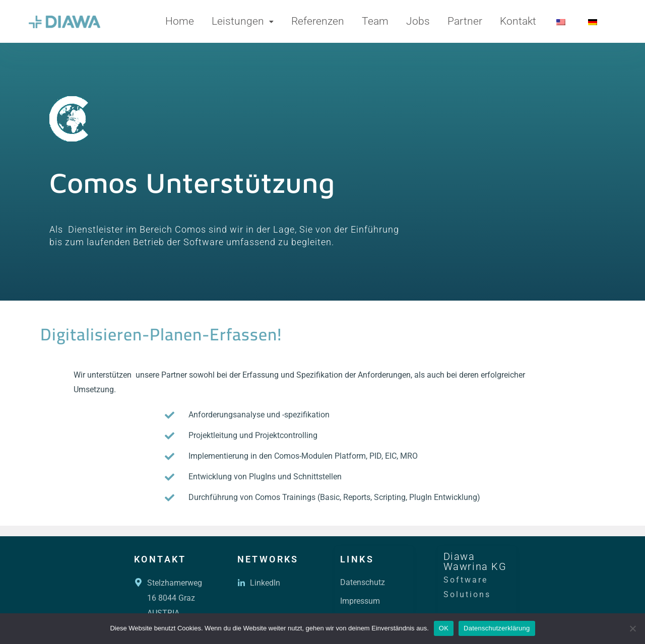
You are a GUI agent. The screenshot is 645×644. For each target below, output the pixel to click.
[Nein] (632, 628)
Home (180, 21)
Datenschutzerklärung (497, 628)
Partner (465, 21)
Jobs (418, 21)
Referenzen (318, 21)
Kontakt (518, 21)
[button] (243, 21)
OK (444, 628)
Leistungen (243, 21)
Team (375, 21)
